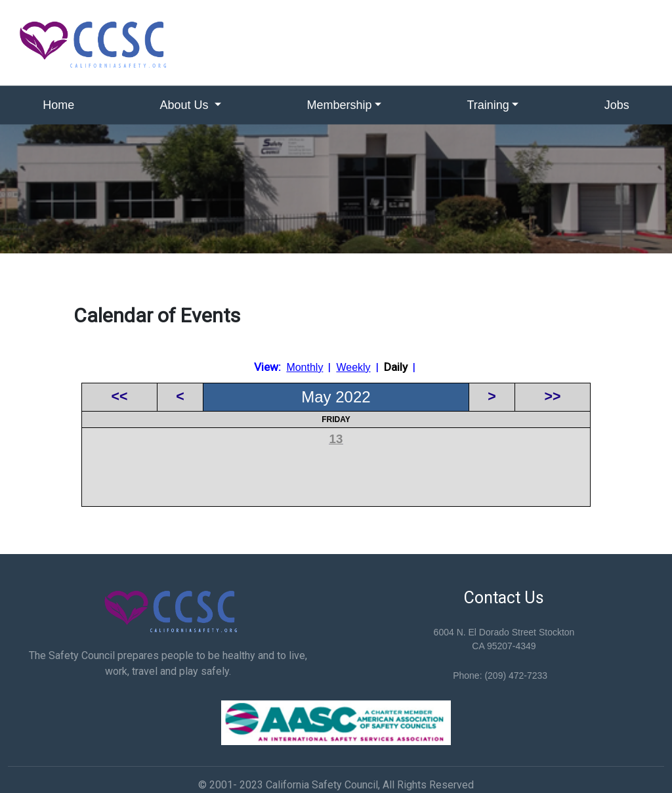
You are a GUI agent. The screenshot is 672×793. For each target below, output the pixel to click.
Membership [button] (340, 105)
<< (120, 396)
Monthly (304, 367)
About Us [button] (186, 105)
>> (553, 396)
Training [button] (488, 105)
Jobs (617, 105)
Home (58, 105)
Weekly (353, 367)
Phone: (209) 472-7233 (500, 675)
